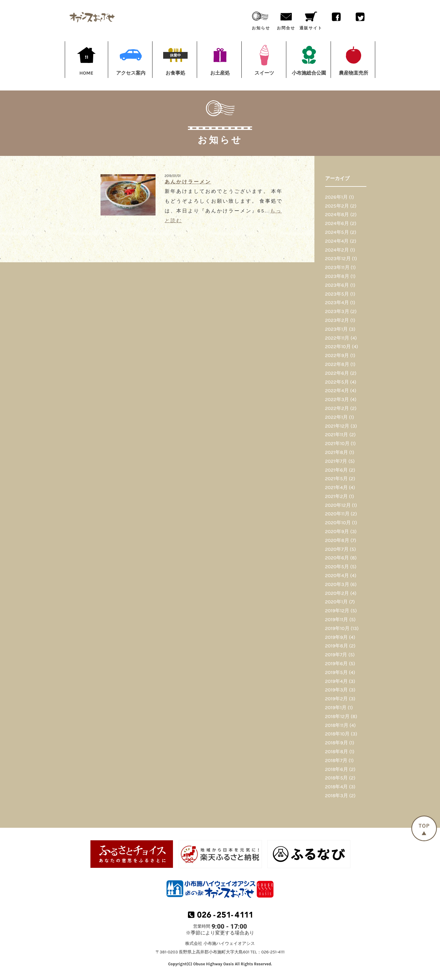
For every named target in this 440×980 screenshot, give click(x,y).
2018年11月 (337, 725)
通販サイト (311, 20)
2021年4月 (336, 487)
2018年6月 (337, 769)
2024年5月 (337, 232)
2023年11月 (337, 267)
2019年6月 (337, 663)
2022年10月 (338, 346)
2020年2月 (337, 593)
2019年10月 (337, 628)
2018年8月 (337, 752)
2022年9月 (337, 355)
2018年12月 (337, 716)
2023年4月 (337, 302)
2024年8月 (337, 214)
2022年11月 (337, 338)
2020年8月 (337, 540)
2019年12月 (337, 611)
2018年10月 (337, 734)
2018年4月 (337, 787)
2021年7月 (336, 461)
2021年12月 (337, 426)
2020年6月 (337, 558)
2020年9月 (337, 531)
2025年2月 (337, 206)
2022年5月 (337, 382)
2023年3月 (337, 311)
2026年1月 (337, 197)
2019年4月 (336, 681)
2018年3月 (337, 796)
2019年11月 (337, 619)
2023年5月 (337, 294)
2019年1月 (336, 707)
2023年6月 (337, 285)
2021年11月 (337, 435)
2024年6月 (337, 223)
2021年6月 (337, 470)
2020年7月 (337, 549)
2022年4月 (337, 391)
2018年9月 (337, 743)
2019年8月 (337, 646)
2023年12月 (338, 258)
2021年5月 (336, 479)
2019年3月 (337, 690)
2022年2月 (337, 408)
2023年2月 (337, 320)
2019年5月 (336, 672)
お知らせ (261, 20)
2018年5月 (337, 778)
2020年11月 (337, 514)
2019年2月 (337, 699)
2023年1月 (337, 329)
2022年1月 (337, 417)
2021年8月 (337, 452)
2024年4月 (337, 241)
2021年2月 (337, 496)
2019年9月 (337, 637)
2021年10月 (337, 443)
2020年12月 (338, 505)
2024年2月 (337, 250)
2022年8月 (337, 364)
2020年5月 (337, 567)
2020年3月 (337, 584)
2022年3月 (337, 399)
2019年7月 (336, 655)
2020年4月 (337, 575)
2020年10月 (338, 523)
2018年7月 (336, 760)
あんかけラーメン (188, 182)
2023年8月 (337, 276)
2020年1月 (337, 602)
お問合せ (286, 20)
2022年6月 (337, 373)
